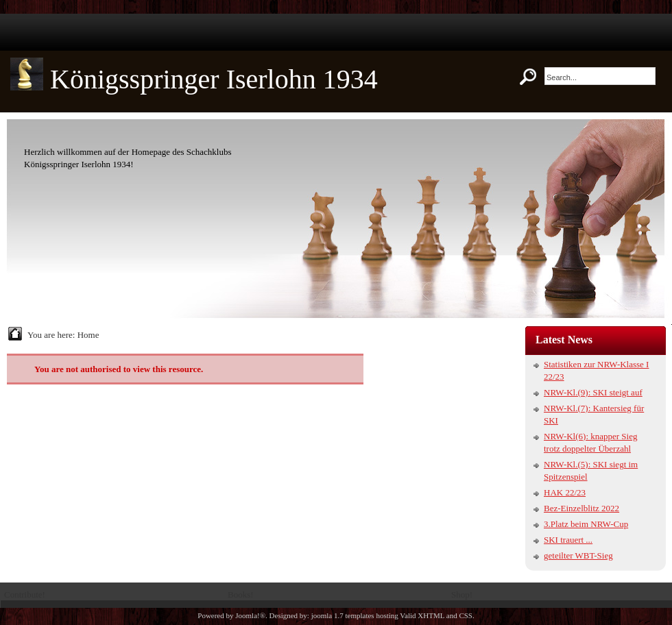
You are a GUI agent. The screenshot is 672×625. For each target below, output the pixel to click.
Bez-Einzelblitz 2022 (581, 508)
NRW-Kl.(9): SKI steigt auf (593, 392)
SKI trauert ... (568, 540)
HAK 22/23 (565, 492)
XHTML (431, 615)
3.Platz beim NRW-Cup (586, 524)
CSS (466, 615)
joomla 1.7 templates (343, 615)
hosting (387, 615)
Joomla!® (250, 615)
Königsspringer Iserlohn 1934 (214, 79)
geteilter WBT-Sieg (578, 555)
